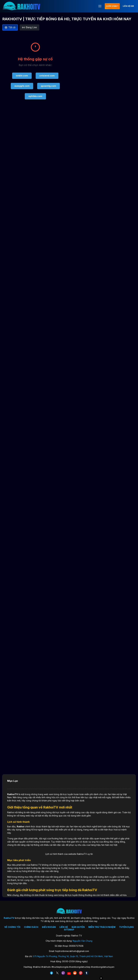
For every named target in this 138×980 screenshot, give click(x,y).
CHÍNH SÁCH (31, 927)
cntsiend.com (47, 76)
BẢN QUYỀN (78, 927)
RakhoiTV (13, 794)
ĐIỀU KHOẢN (49, 927)
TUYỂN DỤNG (126, 927)
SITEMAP (69, 930)
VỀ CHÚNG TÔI (12, 927)
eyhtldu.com (35, 96)
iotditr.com (22, 76)
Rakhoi (21, 826)
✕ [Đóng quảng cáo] (101, 978)
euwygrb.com (22, 86)
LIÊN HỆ (64, 927)
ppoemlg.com (48, 86)
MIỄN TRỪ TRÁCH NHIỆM (102, 927)
